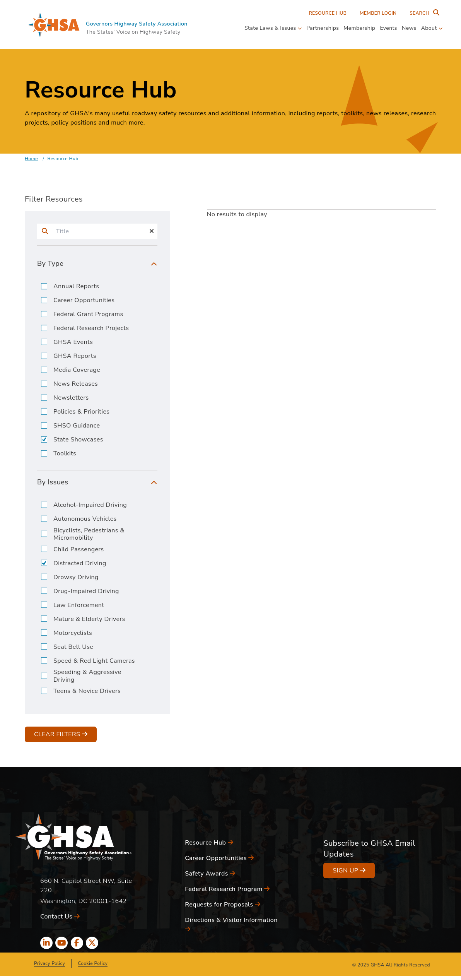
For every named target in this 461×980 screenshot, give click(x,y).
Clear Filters (61, 734)
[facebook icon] (77, 943)
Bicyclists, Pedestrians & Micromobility (89, 534)
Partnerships (323, 28)
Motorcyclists (73, 633)
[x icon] (92, 943)
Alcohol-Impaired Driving (90, 505)
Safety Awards (210, 874)
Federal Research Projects (91, 328)
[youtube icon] (61, 943)
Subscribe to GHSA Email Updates (369, 849)
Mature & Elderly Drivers (89, 619)
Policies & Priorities (81, 412)
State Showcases (78, 440)
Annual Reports (76, 286)
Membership (359, 28)
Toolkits (65, 454)
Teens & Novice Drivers (87, 691)
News (409, 28)
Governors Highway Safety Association (137, 24)
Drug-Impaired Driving (86, 591)
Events (388, 28)
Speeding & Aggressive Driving (87, 676)
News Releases (76, 384)
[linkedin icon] (46, 943)
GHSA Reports (75, 356)
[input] (99, 231)
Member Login (378, 13)
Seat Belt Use (73, 647)
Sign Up (349, 871)
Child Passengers (79, 550)
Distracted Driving (80, 564)
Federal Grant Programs (88, 314)
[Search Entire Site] (423, 13)
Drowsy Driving (76, 577)
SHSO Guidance (77, 426)
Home (31, 159)
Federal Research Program (227, 889)
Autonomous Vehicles (85, 519)
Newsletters (71, 398)
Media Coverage (77, 370)
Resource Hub (328, 13)
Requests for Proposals (223, 905)
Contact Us (60, 917)
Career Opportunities (84, 300)
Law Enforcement (79, 605)
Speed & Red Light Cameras (94, 661)
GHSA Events (73, 342)
